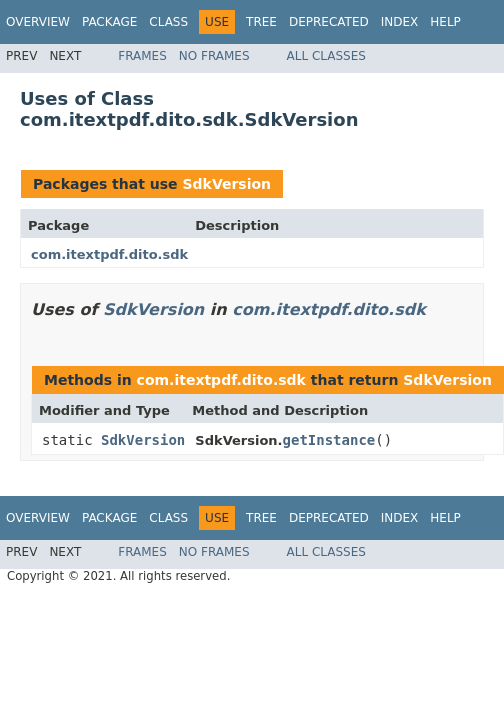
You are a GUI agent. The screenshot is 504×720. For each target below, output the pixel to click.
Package (109, 22)
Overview (38, 22)
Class (168, 22)
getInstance (329, 440)
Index (400, 22)
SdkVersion (226, 184)
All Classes (326, 56)
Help (445, 22)
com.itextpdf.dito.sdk (109, 254)
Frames (142, 56)
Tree (261, 22)
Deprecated (329, 22)
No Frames (214, 56)
